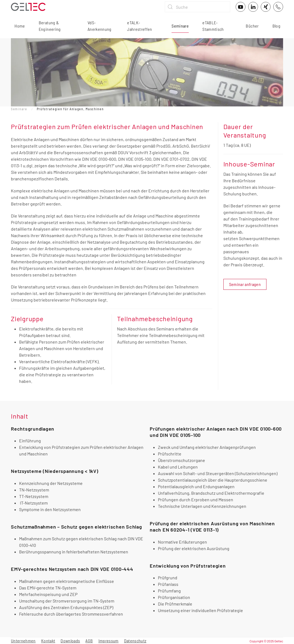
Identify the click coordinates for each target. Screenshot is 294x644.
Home (19, 26)
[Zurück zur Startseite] (28, 7)
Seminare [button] (180, 26)
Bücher (252, 26)
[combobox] (197, 7)
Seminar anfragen (245, 284)
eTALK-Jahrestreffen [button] (140, 26)
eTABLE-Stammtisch (213, 26)
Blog (276, 26)
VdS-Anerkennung (100, 26)
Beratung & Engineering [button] (50, 26)
